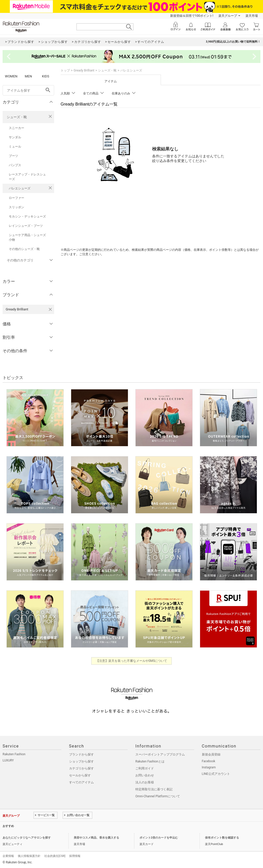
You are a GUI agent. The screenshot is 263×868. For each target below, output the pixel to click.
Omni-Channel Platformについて (158, 796)
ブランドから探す (81, 754)
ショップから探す (81, 761)
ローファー (17, 198)
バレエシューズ (20, 188)
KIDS (46, 76)
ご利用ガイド (145, 768)
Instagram (209, 767)
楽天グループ (228, 16)
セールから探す (80, 775)
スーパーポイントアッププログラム (160, 754)
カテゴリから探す (81, 768)
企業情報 (8, 856)
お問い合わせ (145, 775)
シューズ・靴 (17, 117)
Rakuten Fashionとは (150, 761)
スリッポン (17, 207)
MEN (28, 76)
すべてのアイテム (81, 782)
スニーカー (17, 128)
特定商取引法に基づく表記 (154, 789)
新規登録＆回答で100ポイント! (192, 16)
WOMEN (11, 76)
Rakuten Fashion (14, 754)
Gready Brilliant (84, 70)
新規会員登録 (211, 754)
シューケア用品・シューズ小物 (27, 237)
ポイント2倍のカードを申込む (159, 838)
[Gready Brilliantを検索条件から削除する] (50, 309)
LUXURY (8, 760)
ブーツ (13, 156)
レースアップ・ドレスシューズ (27, 177)
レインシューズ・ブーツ (26, 226)
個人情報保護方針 (29, 856)
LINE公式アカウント (216, 774)
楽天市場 (252, 16)
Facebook (209, 761)
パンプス (15, 165)
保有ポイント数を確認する (222, 838)
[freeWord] (28, 90)
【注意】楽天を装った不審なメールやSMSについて (132, 661)
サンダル (15, 137)
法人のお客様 (145, 782)
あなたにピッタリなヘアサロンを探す (27, 838)
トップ (65, 70)
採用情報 (75, 856)
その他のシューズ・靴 (24, 249)
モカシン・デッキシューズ (27, 216)
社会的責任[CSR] (55, 856)
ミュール (15, 147)
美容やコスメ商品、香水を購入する (96, 838)
